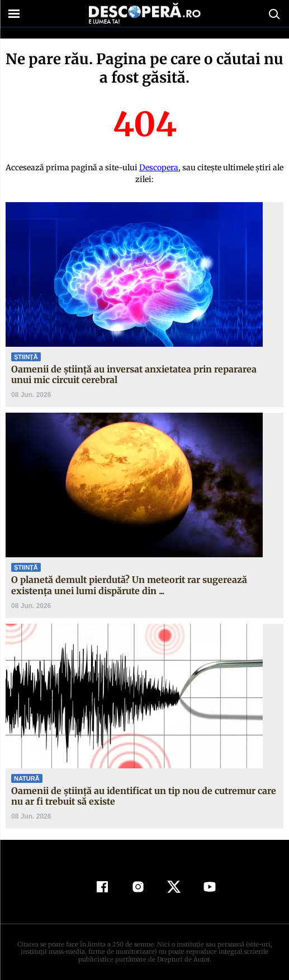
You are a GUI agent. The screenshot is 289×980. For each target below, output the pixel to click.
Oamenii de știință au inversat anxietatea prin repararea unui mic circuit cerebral (134, 374)
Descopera (159, 168)
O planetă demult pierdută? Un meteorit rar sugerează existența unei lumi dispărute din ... (129, 585)
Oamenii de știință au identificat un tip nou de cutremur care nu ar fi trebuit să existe (144, 796)
